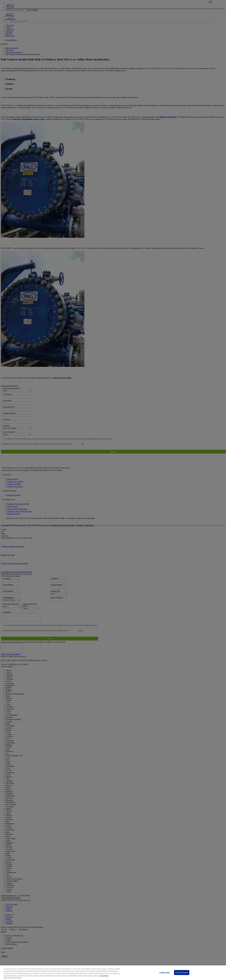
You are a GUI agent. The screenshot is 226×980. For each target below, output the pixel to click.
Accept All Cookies (182, 973)
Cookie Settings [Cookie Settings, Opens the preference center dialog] (165, 973)
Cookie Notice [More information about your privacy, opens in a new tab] (104, 976)
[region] (113, 973)
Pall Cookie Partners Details (13, 978)
